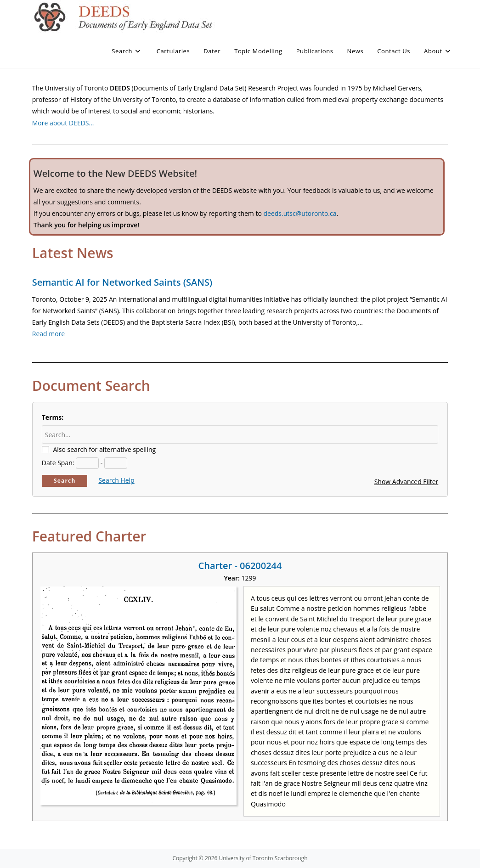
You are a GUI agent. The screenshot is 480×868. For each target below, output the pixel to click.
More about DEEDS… (63, 123)
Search (65, 481)
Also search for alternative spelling (104, 449)
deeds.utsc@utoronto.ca (300, 213)
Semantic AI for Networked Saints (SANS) (122, 282)
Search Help (116, 480)
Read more (48, 334)
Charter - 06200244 (240, 566)
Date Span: (58, 463)
